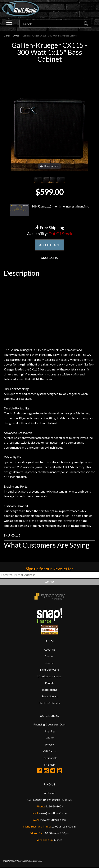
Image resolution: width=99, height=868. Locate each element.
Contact (50, 657)
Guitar (7, 36)
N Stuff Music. (16, 861)
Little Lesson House (49, 677)
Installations (50, 690)
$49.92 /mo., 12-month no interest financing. (49, 210)
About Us (50, 650)
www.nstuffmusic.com (53, 820)
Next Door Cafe (50, 670)
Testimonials (50, 758)
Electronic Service (50, 704)
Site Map (49, 765)
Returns (49, 738)
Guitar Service (49, 697)
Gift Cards (49, 752)
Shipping (50, 732)
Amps (16, 36)
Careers (50, 663)
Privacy (49, 745)
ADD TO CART (49, 245)
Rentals (50, 684)
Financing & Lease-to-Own (49, 725)
